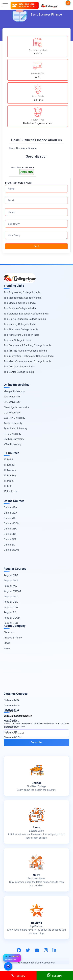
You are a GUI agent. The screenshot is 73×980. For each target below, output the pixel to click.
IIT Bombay (10, 475)
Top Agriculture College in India (21, 335)
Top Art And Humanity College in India (25, 351)
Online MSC (10, 529)
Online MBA (10, 507)
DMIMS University (14, 439)
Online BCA (10, 539)
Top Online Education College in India (25, 319)
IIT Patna (9, 481)
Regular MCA (11, 580)
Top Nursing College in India (20, 324)
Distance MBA (12, 700)
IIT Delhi (8, 459)
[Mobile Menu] (6, 5)
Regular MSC (11, 596)
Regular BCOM (12, 618)
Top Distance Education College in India (26, 314)
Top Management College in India (23, 298)
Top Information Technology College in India (29, 356)
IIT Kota (8, 486)
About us (9, 632)
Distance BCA (11, 727)
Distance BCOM (13, 737)
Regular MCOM (12, 591)
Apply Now (27, 172)
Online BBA (10, 534)
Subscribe (36, 742)
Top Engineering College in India (22, 292)
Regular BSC (11, 623)
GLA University (12, 413)
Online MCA (10, 513)
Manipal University (14, 391)
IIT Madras (10, 470)
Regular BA (10, 612)
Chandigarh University (16, 407)
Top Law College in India (18, 340)
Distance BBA (11, 721)
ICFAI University (13, 444)
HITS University (12, 434)
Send (36, 246)
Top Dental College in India (19, 372)
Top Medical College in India (20, 303)
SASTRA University (14, 418)
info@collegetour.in (21, 716)
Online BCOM (11, 550)
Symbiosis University (15, 428)
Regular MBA (11, 575)
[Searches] (68, 3)
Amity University (13, 423)
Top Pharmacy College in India (21, 329)
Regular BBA (11, 602)
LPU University (12, 402)
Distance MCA (12, 705)
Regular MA (10, 586)
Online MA (10, 518)
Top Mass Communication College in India (27, 361)
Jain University (12, 397)
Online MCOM (12, 523)
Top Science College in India (20, 308)
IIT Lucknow (11, 491)
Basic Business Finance (22, 167)
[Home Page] (49, 5)
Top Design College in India (19, 366)
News (7, 648)
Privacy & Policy (13, 638)
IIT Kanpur (10, 465)
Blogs (7, 643)
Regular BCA (11, 607)
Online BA (9, 545)
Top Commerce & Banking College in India (27, 345)
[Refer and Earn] (25, 5)
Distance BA (11, 732)
